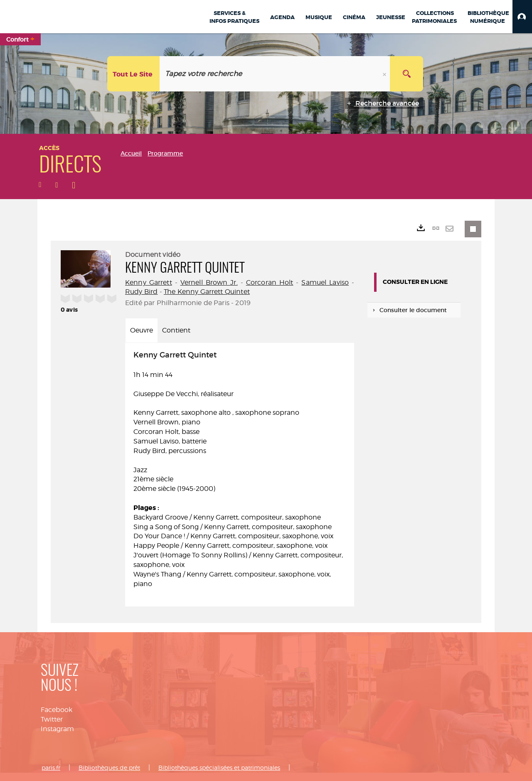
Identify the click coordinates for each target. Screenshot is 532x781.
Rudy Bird (141, 292)
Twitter (52, 719)
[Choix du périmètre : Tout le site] (134, 74)
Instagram (57, 729)
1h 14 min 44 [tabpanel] (240, 470)
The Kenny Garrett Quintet (207, 292)
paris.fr (51, 767)
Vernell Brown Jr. (209, 282)
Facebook (57, 710)
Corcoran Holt (270, 282)
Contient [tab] (176, 330)
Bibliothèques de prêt (109, 767)
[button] (522, 17)
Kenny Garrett (149, 282)
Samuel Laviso (325, 282)
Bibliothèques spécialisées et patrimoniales (219, 767)
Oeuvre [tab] (142, 330)
